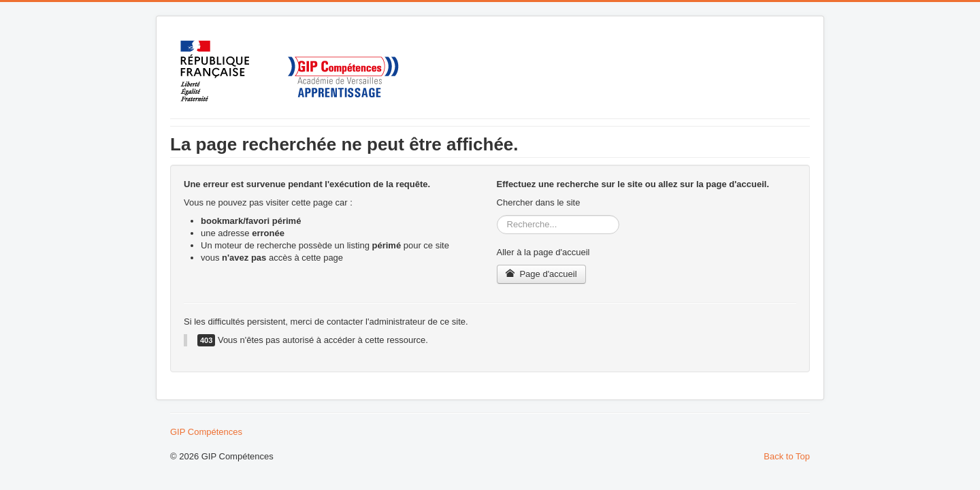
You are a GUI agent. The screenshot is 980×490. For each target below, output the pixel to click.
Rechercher (497, 215)
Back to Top (787, 456)
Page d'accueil (541, 274)
